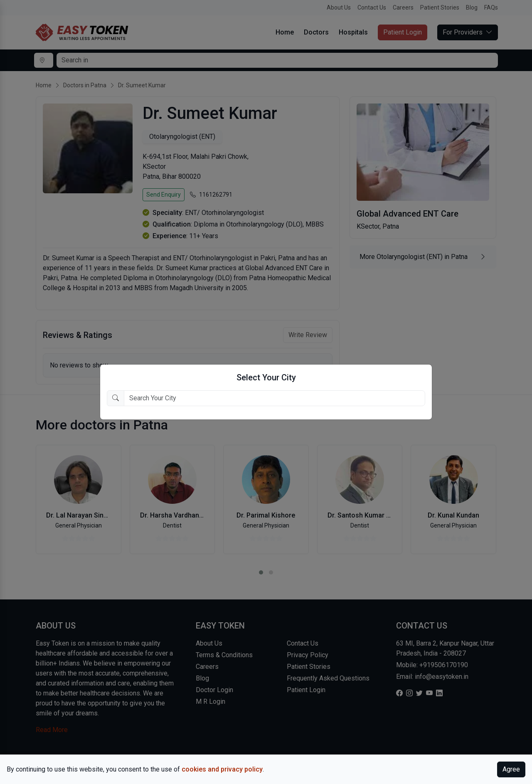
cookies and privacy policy (222, 769)
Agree (511, 769)
